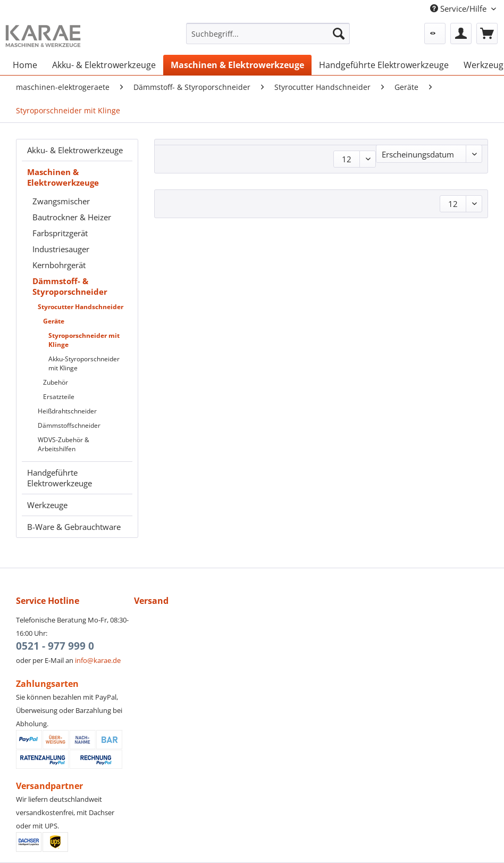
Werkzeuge (47, 505)
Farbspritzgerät (60, 233)
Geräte (54, 321)
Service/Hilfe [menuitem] (459, 9)
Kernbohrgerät (59, 265)
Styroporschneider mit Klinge (84, 340)
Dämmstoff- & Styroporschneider (70, 286)
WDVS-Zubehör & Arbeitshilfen (64, 444)
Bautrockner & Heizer (72, 217)
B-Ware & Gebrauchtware (74, 527)
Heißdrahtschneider (67, 411)
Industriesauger (61, 249)
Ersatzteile (59, 397)
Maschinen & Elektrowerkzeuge (63, 177)
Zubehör (56, 382)
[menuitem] (268, 39)
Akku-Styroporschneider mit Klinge (84, 363)
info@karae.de (98, 660)
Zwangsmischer (61, 201)
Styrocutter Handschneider (81, 307)
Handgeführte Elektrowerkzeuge (60, 478)
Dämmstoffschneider (69, 425)
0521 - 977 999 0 (55, 646)
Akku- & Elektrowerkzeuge (75, 150)
